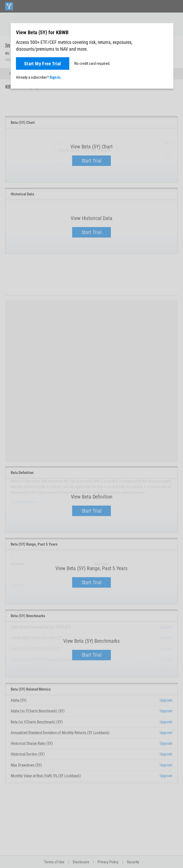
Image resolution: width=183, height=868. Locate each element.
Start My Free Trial (43, 64)
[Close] (167, 32)
